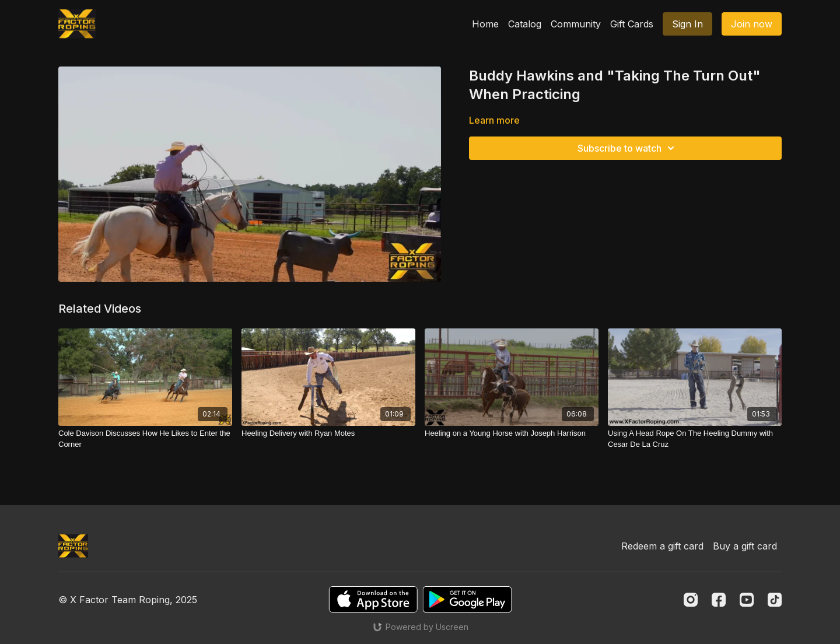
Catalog (525, 24)
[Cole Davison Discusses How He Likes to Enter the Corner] (145, 439)
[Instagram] (691, 600)
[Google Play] (467, 599)
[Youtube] (747, 600)
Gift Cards (632, 24)
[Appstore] (373, 599)
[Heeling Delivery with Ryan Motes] (328, 433)
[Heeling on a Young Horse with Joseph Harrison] (512, 433)
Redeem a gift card (662, 546)
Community (576, 24)
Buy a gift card (745, 546)
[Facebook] (719, 600)
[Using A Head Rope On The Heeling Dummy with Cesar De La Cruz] (695, 439)
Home (485, 24)
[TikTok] (775, 600)
